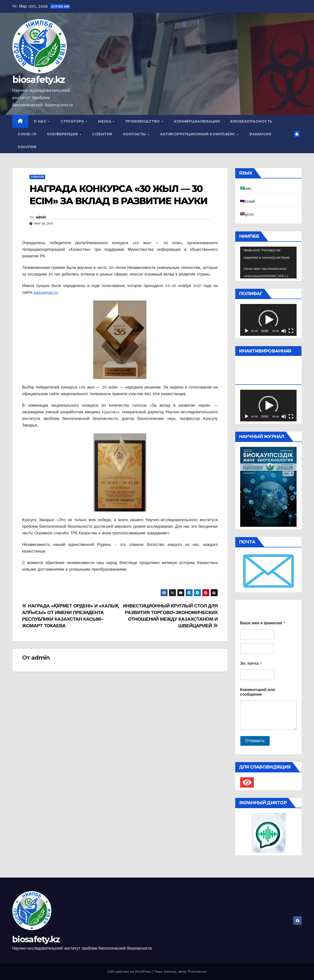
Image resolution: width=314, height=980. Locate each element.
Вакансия (260, 134)
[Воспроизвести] (247, 331)
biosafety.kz (39, 80)
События (102, 134)
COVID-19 (27, 134)
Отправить (255, 741)
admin (41, 217)
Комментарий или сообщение (258, 692)
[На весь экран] (291, 331)
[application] (268, 263)
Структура (73, 121)
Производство (143, 121)
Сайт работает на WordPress (130, 972)
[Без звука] (284, 331)
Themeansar (197, 972)
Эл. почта (251, 663)
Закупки (27, 147)
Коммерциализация (197, 121)
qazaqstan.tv (45, 292)
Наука (105, 121)
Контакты (135, 134)
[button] (268, 320)
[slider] (265, 331)
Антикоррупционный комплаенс (198, 134)
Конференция (63, 134)
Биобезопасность (251, 121)
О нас (41, 121)
